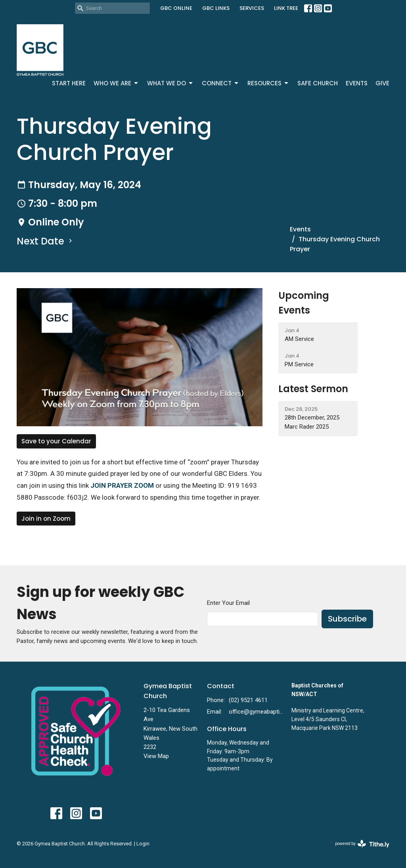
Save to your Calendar (56, 441)
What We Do (170, 83)
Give (382, 83)
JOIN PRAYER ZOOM (122, 485)
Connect (221, 83)
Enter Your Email (228, 603)
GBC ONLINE (176, 8)
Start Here (69, 83)
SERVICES (252, 8)
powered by (362, 844)
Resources (268, 83)
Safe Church (318, 83)
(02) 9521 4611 (248, 700)
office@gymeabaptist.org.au (256, 712)
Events (357, 83)
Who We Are (116, 83)
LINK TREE (286, 8)
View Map (156, 756)
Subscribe (347, 619)
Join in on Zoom (46, 519)
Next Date (45, 241)
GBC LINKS (216, 8)
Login (143, 844)
